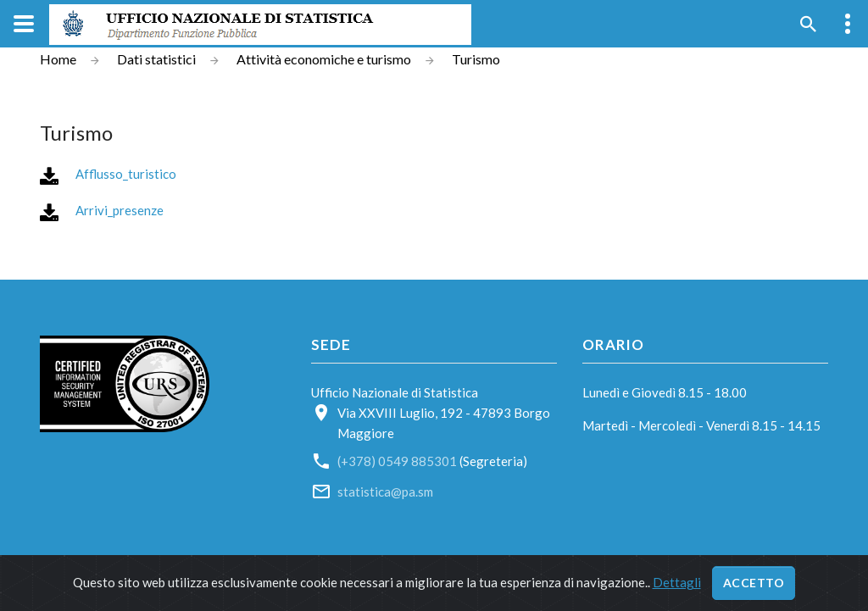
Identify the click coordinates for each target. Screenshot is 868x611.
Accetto (754, 583)
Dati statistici (156, 59)
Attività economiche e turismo (324, 59)
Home (58, 59)
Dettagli (677, 582)
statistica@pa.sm (385, 492)
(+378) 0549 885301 (397, 461)
